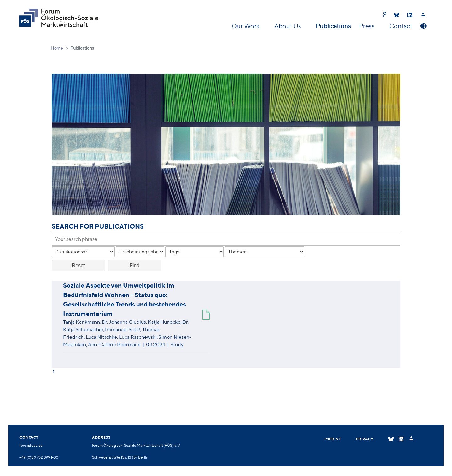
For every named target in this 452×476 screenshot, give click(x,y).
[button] (423, 26)
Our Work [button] (246, 26)
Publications (333, 26)
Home (57, 48)
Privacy (365, 439)
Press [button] (367, 26)
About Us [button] (288, 26)
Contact (401, 26)
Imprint (333, 439)
